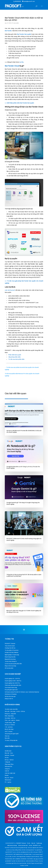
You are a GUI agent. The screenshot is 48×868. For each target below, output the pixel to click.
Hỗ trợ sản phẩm (9, 668)
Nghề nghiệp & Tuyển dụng (12, 655)
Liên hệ (30, 845)
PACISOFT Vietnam (10, 644)
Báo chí (33, 843)
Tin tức (29, 843)
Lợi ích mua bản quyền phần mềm (13, 664)
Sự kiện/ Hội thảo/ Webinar (12, 652)
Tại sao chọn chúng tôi (11, 661)
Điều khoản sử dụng (12, 845)
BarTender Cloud (12, 66)
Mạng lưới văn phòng (10, 659)
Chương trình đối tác (10, 648)
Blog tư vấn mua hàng (10, 666)
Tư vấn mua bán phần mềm (16, 359)
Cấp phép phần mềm (14, 357)
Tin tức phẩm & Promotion (12, 650)
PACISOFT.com (37, 845)
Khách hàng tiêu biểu (10, 657)
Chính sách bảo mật (23, 845)
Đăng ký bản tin (9, 699)
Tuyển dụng (39, 843)
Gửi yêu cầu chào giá (10, 696)
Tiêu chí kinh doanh (10, 646)
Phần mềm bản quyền (15, 355)
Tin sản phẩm (15, 23)
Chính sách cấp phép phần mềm (13, 685)
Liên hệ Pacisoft (10, 290)
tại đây (21, 62)
